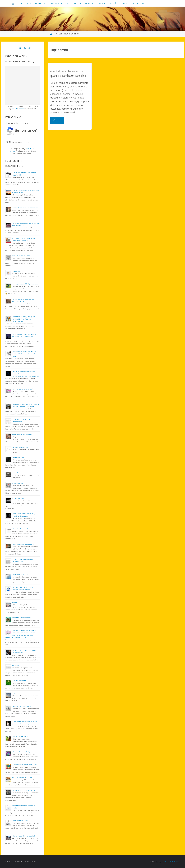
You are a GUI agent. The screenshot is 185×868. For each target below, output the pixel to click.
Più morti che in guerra (20, 821)
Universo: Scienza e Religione (22, 752)
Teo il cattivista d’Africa (20, 737)
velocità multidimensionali (22, 618)
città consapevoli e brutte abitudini (24, 836)
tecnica (21, 109)
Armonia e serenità (19, 681)
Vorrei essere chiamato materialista (25, 765)
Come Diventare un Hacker (22, 256)
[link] (143, 3)
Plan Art (14, 109)
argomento (16, 665)
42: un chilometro (18, 498)
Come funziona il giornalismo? (23, 389)
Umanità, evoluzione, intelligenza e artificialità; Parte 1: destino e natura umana (25, 354)
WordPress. (175, 862)
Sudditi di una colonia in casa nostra (25, 208)
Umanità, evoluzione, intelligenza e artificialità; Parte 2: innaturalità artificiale (24, 336)
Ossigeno (16, 602)
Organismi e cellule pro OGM (22, 777)
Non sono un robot (19, 142)
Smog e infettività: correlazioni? (23, 544)
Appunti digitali (18, 483)
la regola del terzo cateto (21, 447)
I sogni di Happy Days (20, 574)
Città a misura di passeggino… (23, 434)
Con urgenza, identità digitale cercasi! (25, 284)
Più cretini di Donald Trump (22, 529)
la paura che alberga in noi (22, 706)
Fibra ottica (16, 473)
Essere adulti (17, 271)
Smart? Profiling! (18, 457)
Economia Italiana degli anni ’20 (24, 790)
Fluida (164, 862)
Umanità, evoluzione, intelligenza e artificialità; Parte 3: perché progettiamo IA (24, 319)
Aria (14, 693)
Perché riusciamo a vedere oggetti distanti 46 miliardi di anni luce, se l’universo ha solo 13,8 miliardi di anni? (26, 374)
